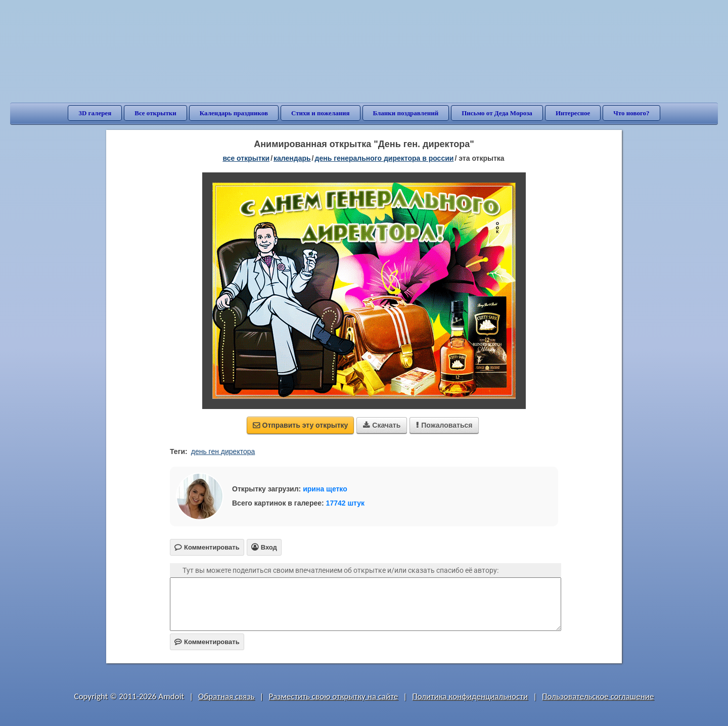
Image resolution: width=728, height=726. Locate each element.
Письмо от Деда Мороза (497, 113)
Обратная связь (226, 696)
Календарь (292, 158)
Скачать (382, 425)
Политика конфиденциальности (470, 696)
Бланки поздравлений (406, 113)
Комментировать (207, 642)
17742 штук (346, 503)
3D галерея (95, 113)
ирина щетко (325, 489)
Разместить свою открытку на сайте (333, 696)
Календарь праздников (234, 113)
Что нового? (631, 113)
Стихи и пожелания (321, 113)
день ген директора (223, 451)
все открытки (246, 158)
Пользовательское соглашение (598, 696)
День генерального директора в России (384, 158)
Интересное (573, 113)
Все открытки (155, 113)
